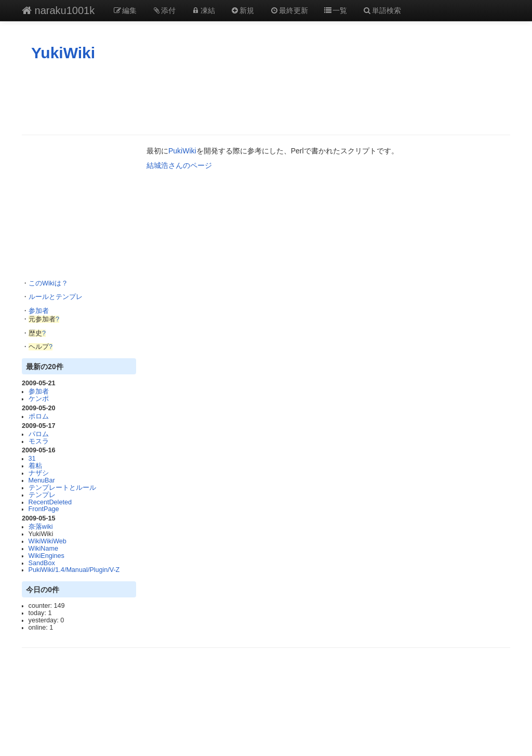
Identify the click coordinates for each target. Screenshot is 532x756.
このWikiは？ (48, 283)
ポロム (39, 416)
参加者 (39, 311)
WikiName (43, 549)
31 (32, 459)
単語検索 (382, 10)
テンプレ (42, 495)
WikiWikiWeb (48, 541)
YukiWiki (63, 53)
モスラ (39, 441)
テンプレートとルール (62, 488)
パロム (39, 434)
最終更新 (289, 10)
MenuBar (42, 480)
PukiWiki (182, 151)
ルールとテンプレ (56, 297)
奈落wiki (41, 527)
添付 (164, 10)
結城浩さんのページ (179, 165)
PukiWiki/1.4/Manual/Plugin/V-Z (74, 570)
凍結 (203, 10)
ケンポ (39, 399)
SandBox (42, 563)
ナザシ (39, 473)
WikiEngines (46, 556)
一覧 (336, 10)
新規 (243, 10)
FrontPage (44, 509)
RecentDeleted (50, 502)
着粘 (35, 466)
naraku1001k (58, 10)
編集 (125, 10)
